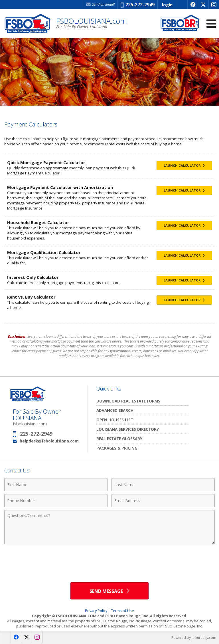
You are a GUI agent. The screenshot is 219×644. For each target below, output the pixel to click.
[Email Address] (163, 501)
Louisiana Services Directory (128, 429)
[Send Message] (109, 591)
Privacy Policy (96, 611)
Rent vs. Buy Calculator (31, 297)
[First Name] (56, 485)
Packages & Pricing (117, 448)
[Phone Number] (56, 501)
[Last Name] (163, 485)
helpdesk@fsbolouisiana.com (49, 441)
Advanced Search (115, 410)
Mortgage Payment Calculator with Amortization (60, 187)
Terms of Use (122, 611)
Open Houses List (115, 420)
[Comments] (109, 527)
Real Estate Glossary (119, 439)
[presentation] (109, 561)
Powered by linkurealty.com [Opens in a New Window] (194, 638)
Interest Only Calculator (33, 277)
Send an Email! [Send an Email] (100, 4)
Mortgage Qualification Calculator (44, 252)
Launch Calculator (184, 165)
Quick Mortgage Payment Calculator (46, 162)
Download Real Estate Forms (128, 401)
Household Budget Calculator (38, 222)
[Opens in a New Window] (193, 5)
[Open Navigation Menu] (211, 24)
